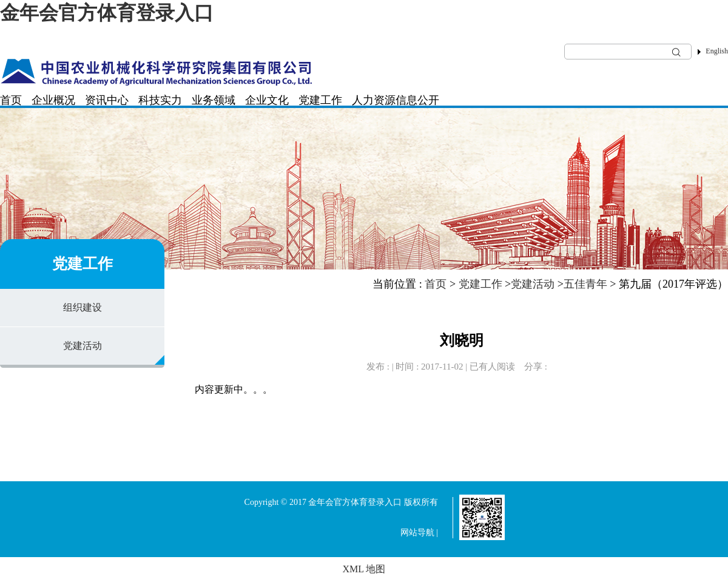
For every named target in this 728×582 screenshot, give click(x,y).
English (717, 51)
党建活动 (83, 346)
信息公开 (417, 100)
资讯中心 (107, 100)
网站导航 (417, 533)
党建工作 (320, 100)
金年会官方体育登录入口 (107, 13)
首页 (11, 100)
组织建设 (83, 307)
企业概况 (53, 100)
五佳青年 (585, 284)
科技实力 (160, 100)
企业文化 (267, 100)
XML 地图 (364, 569)
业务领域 (214, 100)
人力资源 (374, 100)
